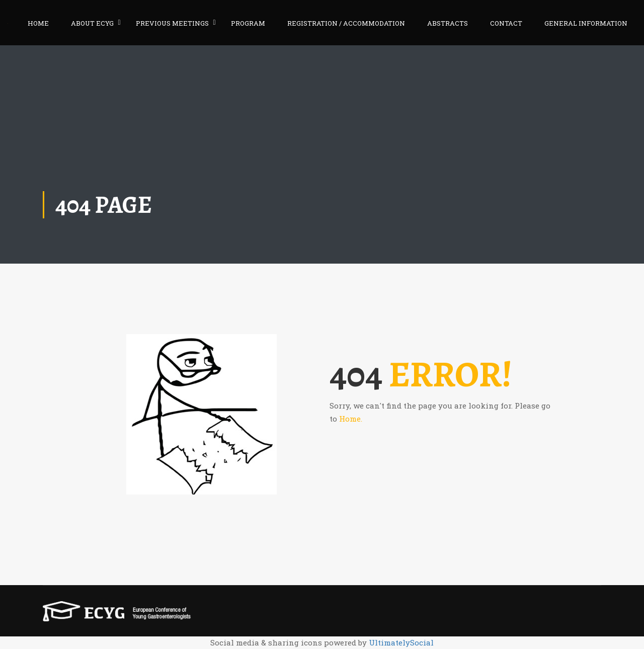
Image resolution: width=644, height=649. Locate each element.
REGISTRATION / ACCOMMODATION (346, 23)
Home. (351, 419)
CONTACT (506, 23)
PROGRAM (248, 23)
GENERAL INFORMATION (586, 23)
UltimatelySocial (401, 642)
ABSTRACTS (448, 23)
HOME (38, 23)
